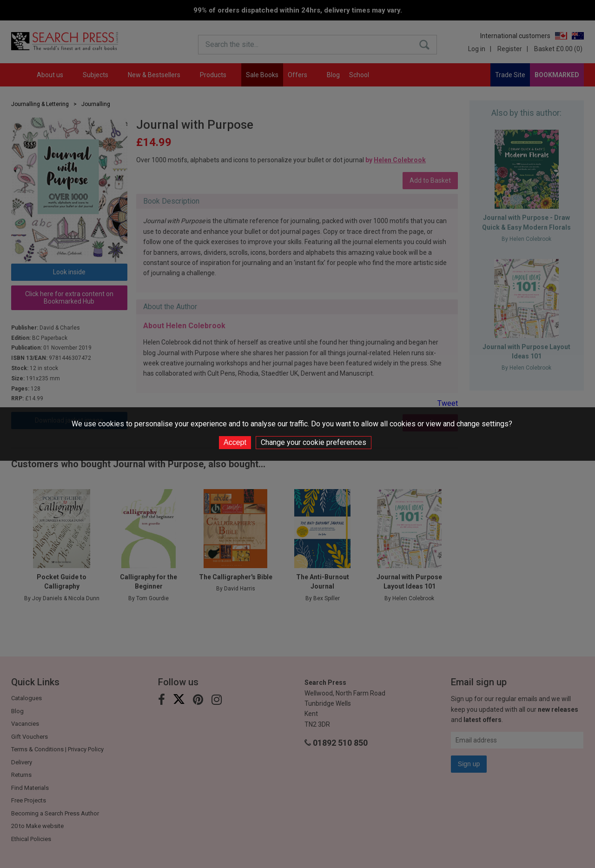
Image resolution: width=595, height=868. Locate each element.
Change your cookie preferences (314, 442)
